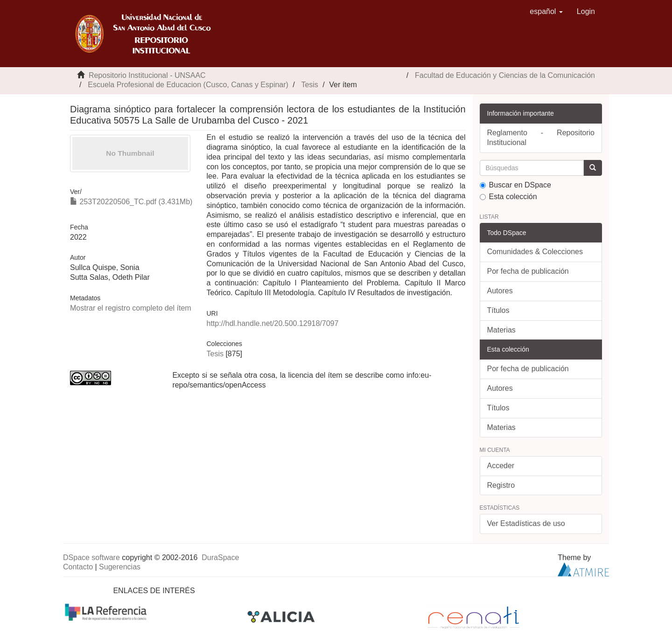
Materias (501, 330)
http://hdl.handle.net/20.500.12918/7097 (272, 323)
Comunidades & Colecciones (535, 252)
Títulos (498, 310)
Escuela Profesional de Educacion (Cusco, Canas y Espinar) (188, 85)
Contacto (78, 567)
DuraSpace (220, 557)
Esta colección (508, 197)
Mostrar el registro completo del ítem (131, 308)
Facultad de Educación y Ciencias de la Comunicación (505, 75)
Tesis (309, 85)
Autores (500, 291)
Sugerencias (120, 567)
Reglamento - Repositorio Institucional (541, 138)
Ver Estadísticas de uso (526, 523)
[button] (546, 12)
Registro (501, 485)
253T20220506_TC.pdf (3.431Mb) (131, 202)
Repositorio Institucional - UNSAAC (147, 75)
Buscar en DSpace (515, 185)
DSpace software (91, 557)
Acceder (501, 466)
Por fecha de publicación (528, 271)
